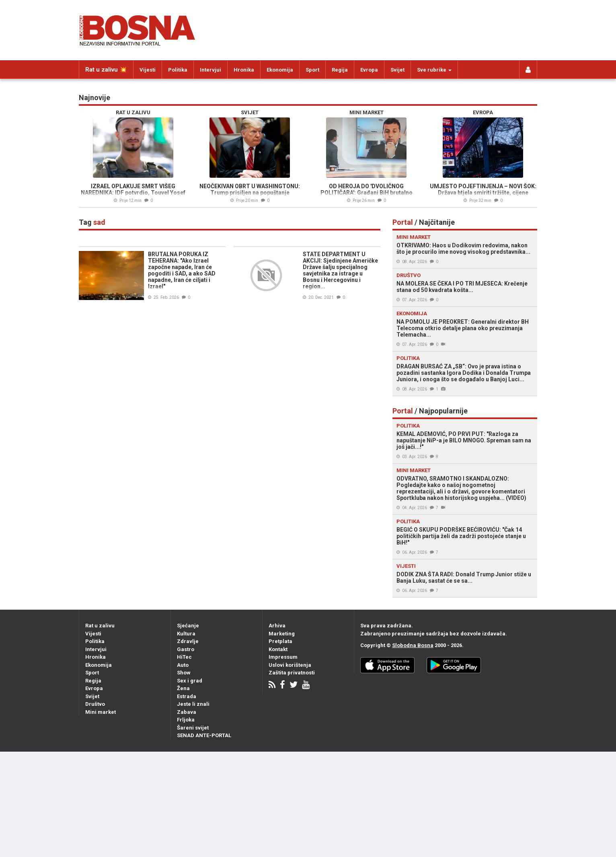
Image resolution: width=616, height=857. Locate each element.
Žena (183, 688)
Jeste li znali (193, 704)
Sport (312, 70)
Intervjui (210, 70)
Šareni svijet (193, 728)
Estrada (187, 696)
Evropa (369, 70)
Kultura (186, 634)
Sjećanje (188, 626)
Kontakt (278, 649)
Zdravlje (188, 641)
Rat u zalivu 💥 (106, 70)
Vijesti (148, 70)
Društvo (95, 704)
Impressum (283, 657)
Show (184, 673)
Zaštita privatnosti (292, 673)
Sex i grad (190, 681)
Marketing (282, 634)
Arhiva (277, 626)
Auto (183, 665)
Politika (178, 70)
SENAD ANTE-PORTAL (204, 735)
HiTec (184, 657)
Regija (340, 70)
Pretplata (280, 641)
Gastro (186, 649)
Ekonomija (280, 70)
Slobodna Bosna (413, 645)
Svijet (397, 70)
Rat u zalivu (100, 626)
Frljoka (186, 720)
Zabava (187, 712)
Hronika (244, 70)
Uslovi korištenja (290, 665)
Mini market (101, 712)
